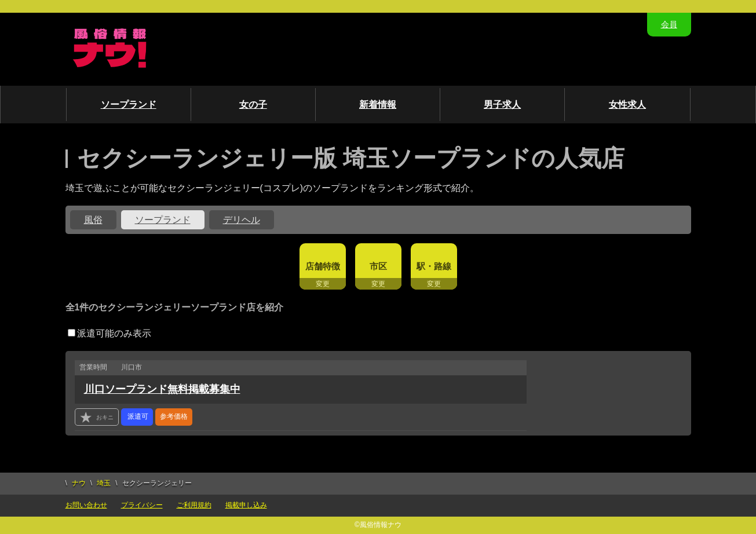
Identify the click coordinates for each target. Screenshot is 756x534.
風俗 (93, 220)
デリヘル (242, 220)
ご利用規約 (194, 505)
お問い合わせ (86, 505)
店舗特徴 (323, 266)
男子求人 (502, 105)
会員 (669, 24)
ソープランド (129, 105)
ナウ (79, 483)
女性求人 (627, 105)
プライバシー (142, 505)
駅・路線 (434, 266)
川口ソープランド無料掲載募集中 (162, 389)
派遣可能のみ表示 (109, 333)
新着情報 (378, 105)
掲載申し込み (246, 505)
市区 (378, 266)
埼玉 (104, 483)
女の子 (253, 105)
